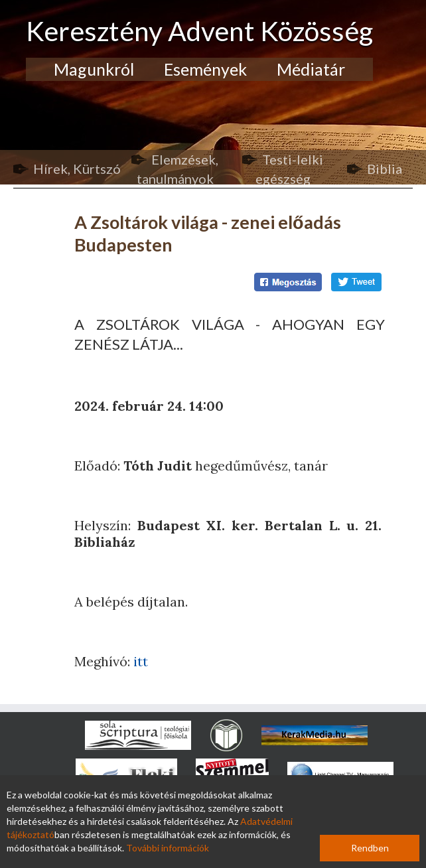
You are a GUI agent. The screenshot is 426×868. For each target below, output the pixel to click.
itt (141, 661)
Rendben (370, 848)
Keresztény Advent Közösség (199, 31)
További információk (168, 848)
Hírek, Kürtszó (77, 169)
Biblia (385, 169)
